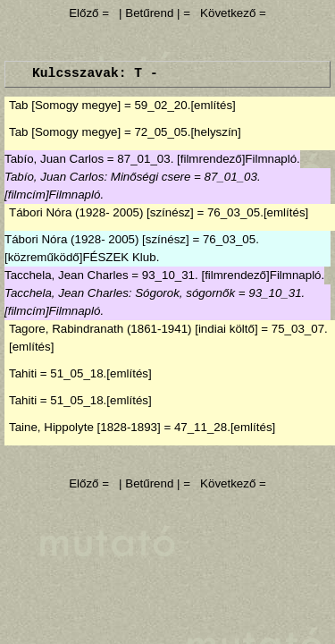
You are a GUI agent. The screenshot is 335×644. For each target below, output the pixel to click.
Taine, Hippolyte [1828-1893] (85, 427)
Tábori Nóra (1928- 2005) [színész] (101, 212)
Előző (85, 13)
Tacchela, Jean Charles (67, 275)
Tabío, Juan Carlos (54, 159)
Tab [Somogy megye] (65, 105)
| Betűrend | (149, 13)
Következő (228, 13)
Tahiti (23, 373)
